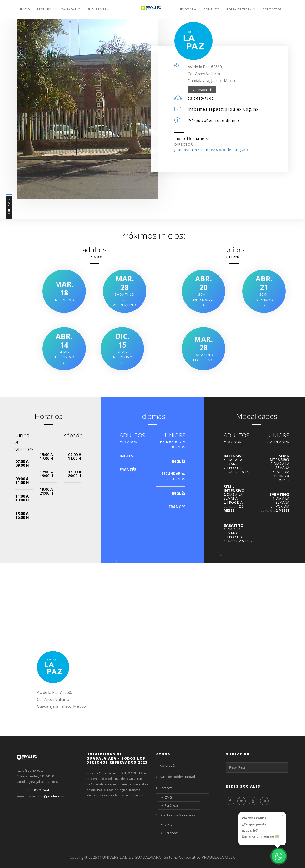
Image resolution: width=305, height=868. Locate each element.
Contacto (164, 788)
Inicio (25, 9)
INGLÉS (126, 456)
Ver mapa (202, 90)
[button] (13, 529)
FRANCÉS (128, 470)
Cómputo (211, 9)
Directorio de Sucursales (176, 815)
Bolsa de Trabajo (241, 9)
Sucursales (97, 9)
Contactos (272, 9)
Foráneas (170, 806)
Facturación (166, 765)
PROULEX (44, 9)
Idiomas (187, 9)
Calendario (71, 9)
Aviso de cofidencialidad (175, 777)
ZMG (166, 798)
